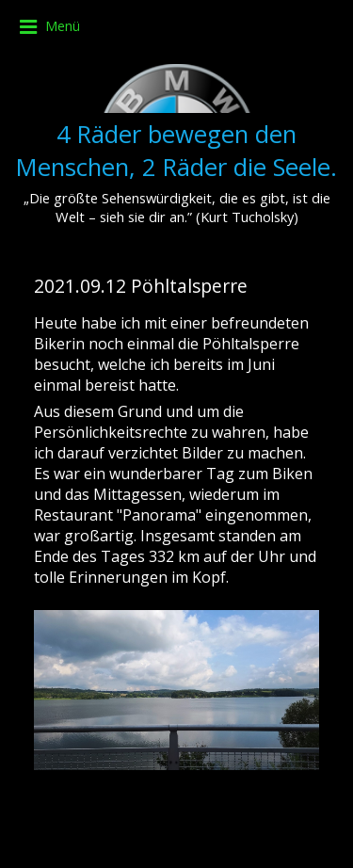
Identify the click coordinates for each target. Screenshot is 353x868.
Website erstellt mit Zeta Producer (176, 839)
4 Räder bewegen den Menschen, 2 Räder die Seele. (176, 151)
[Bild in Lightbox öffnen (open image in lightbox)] (176, 690)
